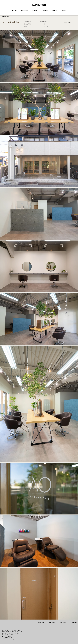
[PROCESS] (41, 623)
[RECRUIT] (74, 623)
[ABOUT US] (52, 623)
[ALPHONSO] (39, 5)
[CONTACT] (63, 623)
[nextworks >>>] (67, 22)
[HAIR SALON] (6, 17)
